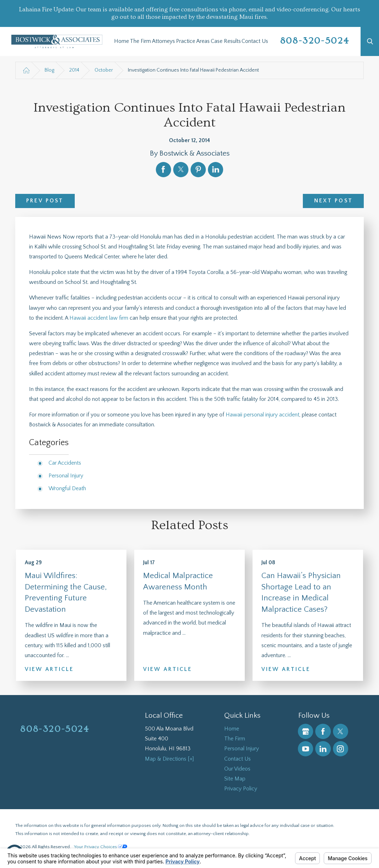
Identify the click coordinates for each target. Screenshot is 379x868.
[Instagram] (341, 749)
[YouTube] (306, 749)
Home (121, 41)
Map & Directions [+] (169, 759)
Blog (49, 70)
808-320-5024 (315, 41)
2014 (74, 70)
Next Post (333, 201)
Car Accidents (65, 463)
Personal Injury (66, 476)
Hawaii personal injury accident (262, 415)
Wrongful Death (67, 489)
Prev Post (45, 201)
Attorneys (163, 41)
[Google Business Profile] (306, 731)
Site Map (235, 779)
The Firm (140, 41)
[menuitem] (122, 41)
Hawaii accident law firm (99, 318)
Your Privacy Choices (101, 847)
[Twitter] (341, 731)
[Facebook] (323, 731)
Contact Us (255, 41)
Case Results (226, 41)
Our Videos (237, 769)
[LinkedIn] (323, 749)
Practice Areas (193, 41)
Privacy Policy (241, 789)
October (104, 70)
